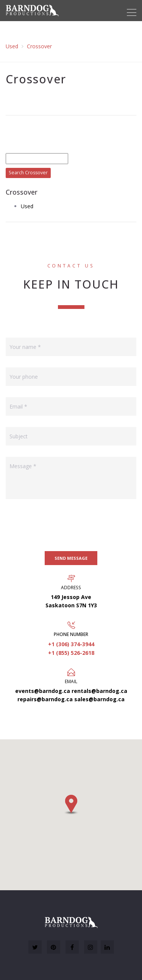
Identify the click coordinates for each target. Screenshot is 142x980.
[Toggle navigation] (132, 12)
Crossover (39, 46)
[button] (71, 805)
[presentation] (63, 525)
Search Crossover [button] (28, 173)
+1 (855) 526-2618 (71, 653)
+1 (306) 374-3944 (71, 644)
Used (12, 46)
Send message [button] (71, 558)
